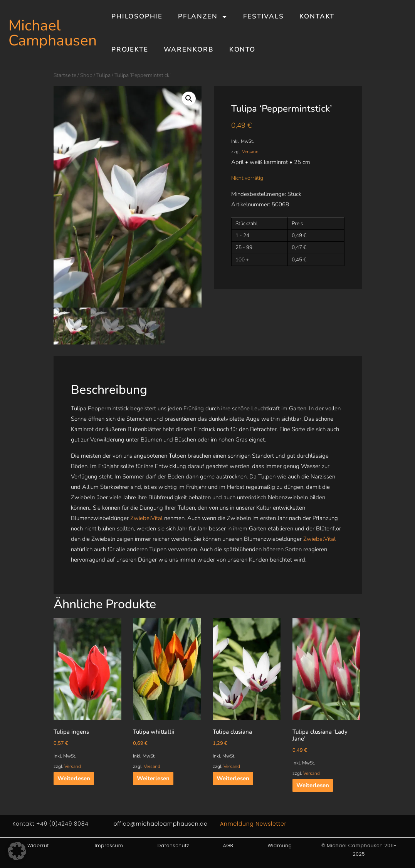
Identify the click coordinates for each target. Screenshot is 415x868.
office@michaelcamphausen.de (161, 824)
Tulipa (103, 75)
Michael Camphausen (53, 33)
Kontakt (317, 16)
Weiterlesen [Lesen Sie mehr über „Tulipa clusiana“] (233, 778)
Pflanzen (203, 17)
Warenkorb (189, 49)
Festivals (263, 16)
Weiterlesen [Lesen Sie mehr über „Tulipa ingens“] (74, 778)
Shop (86, 75)
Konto (242, 49)
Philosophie (137, 16)
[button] (189, 99)
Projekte (130, 49)
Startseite (65, 75)
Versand (250, 152)
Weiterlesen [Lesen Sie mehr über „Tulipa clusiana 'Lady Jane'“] (313, 785)
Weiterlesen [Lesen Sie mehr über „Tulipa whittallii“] (153, 778)
